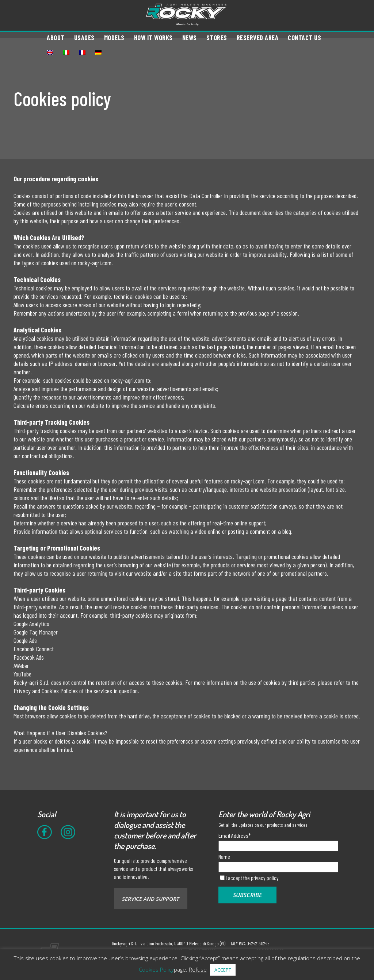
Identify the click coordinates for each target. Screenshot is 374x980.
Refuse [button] (198, 969)
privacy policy (265, 878)
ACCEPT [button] (223, 970)
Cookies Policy (156, 969)
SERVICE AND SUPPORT (151, 899)
